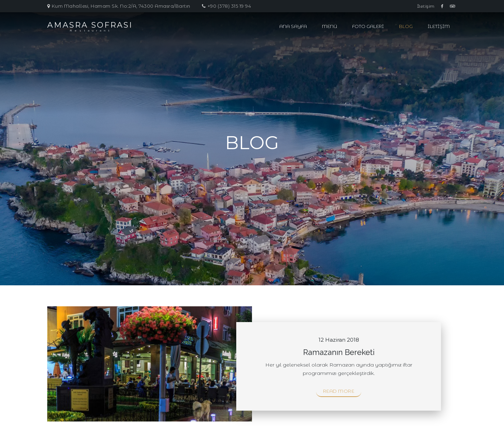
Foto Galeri (368, 26)
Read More (339, 391)
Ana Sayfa (293, 26)
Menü (330, 26)
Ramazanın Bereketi (339, 352)
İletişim (426, 6)
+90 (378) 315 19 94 (229, 6)
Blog (406, 26)
